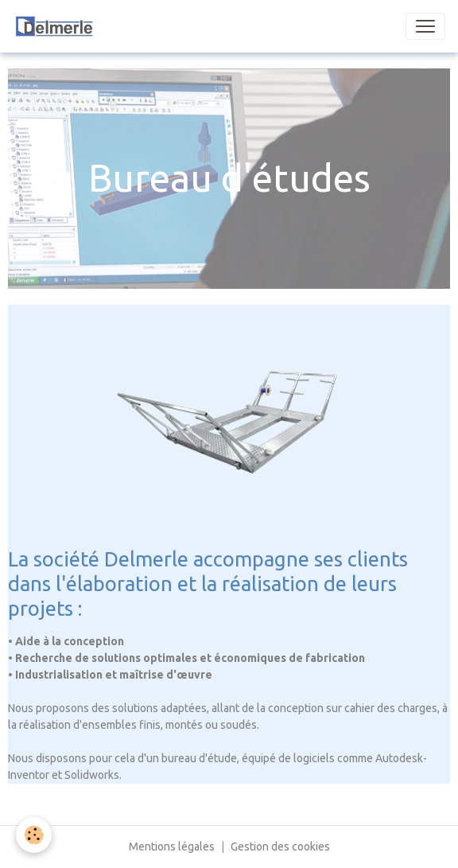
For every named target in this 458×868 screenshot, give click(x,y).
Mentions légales (172, 847)
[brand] (89, 26)
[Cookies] (34, 835)
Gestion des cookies (280, 847)
